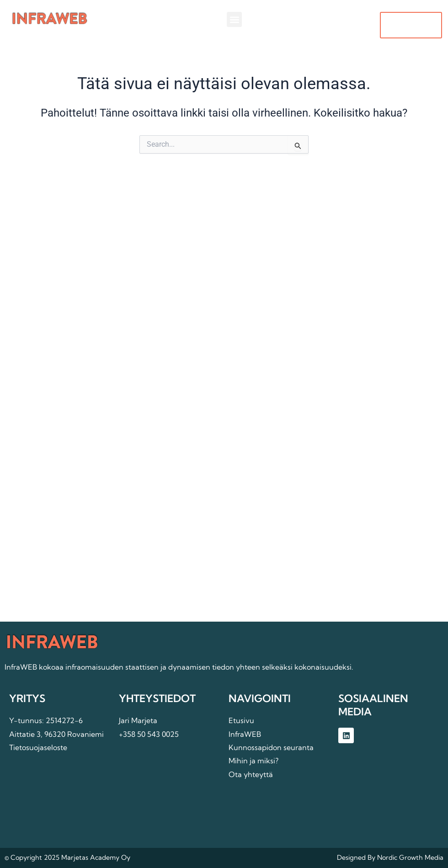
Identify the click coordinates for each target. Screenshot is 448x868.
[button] (234, 19)
